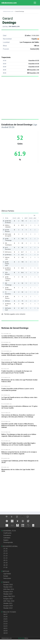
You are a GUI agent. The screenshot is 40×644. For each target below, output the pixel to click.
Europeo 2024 (8, 592)
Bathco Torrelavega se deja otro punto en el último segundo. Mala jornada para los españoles (19, 435)
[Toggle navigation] (35, 3)
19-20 (5, 563)
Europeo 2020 (8, 606)
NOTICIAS (5, 571)
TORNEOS (5, 582)
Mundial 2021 (8, 603)
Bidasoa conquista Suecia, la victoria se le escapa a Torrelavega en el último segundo (19, 453)
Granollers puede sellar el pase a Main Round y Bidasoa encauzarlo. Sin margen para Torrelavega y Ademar (19, 426)
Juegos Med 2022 (9, 596)
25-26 (5, 549)
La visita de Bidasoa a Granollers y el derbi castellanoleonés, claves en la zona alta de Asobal (19, 337)
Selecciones (7, 578)
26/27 (5, 614)
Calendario (7, 538)
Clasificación (7, 533)
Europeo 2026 (8, 585)
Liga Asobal (7, 574)
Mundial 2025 (8, 587)
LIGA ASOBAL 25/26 (9, 531)
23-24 (5, 553)
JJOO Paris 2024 (9, 589)
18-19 (5, 565)
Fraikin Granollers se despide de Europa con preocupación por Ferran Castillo (17, 372)
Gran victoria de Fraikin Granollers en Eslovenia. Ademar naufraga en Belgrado (18, 363)
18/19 (5, 633)
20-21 (5, 560)
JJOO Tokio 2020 (9, 601)
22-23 (5, 556)
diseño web (21, 638)
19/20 (5, 631)
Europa (6, 576)
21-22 (5, 558)
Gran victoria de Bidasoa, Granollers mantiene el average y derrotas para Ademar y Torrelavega (18, 416)
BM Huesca (8, 252)
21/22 (5, 626)
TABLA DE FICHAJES (9, 612)
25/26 (5, 617)
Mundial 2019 (8, 608)
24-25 (5, 551)
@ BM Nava (8, 255)
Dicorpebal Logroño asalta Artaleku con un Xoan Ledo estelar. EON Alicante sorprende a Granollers (20, 354)
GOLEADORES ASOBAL (10, 546)
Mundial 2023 (8, 594)
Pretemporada (8, 542)
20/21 (5, 628)
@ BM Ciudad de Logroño (8, 279)
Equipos (6, 540)
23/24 (5, 621)
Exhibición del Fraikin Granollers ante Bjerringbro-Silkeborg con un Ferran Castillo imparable (19, 444)
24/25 (5, 619)
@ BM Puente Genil (7, 264)
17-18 (5, 567)
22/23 (5, 624)
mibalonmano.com (8, 11)
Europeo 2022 (8, 599)
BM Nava (8, 301)
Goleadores (7, 535)
